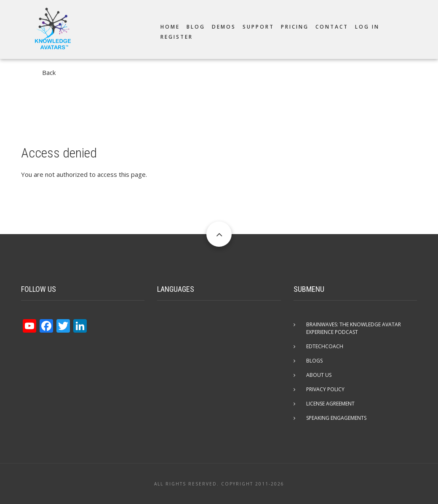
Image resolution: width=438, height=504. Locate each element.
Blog (196, 27)
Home (170, 27)
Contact (332, 27)
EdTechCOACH (325, 346)
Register (177, 37)
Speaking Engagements (336, 418)
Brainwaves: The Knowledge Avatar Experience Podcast (354, 328)
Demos (224, 27)
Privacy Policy (325, 389)
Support (258, 27)
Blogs (314, 361)
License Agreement (330, 404)
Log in (367, 27)
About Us (319, 375)
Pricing (295, 27)
